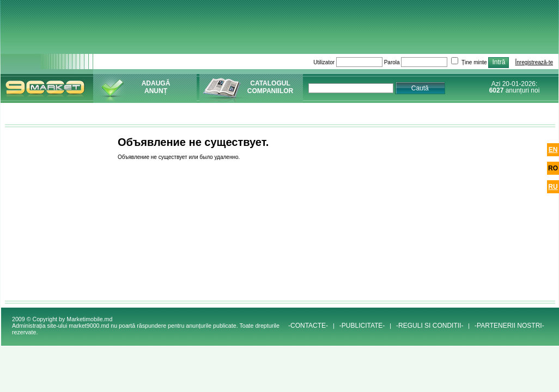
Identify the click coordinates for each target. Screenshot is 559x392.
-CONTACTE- (308, 326)
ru (553, 187)
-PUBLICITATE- (362, 326)
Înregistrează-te (534, 62)
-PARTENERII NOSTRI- (509, 326)
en (553, 150)
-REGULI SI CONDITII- (430, 326)
